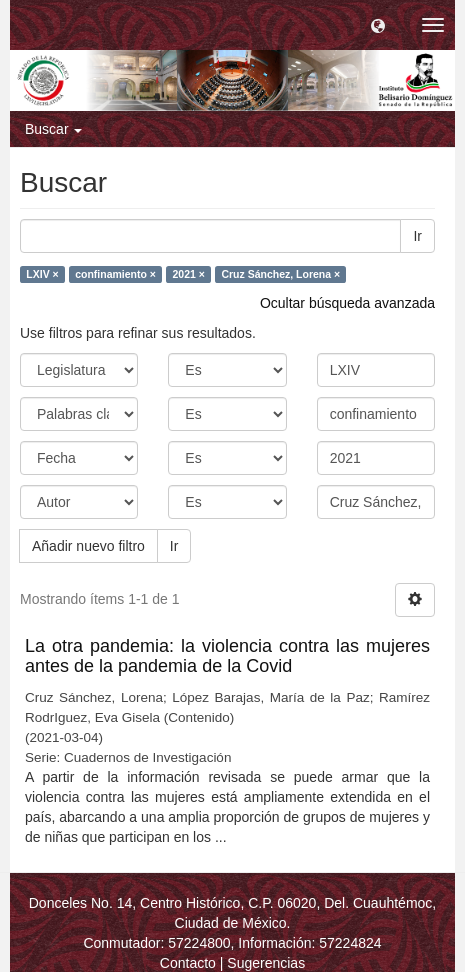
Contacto (188, 963)
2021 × (188, 274)
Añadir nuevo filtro (88, 546)
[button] (378, 25)
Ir (417, 236)
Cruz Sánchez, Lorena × (280, 274)
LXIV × (42, 274)
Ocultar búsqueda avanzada (347, 303)
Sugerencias (266, 963)
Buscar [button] (53, 129)
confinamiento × (115, 274)
